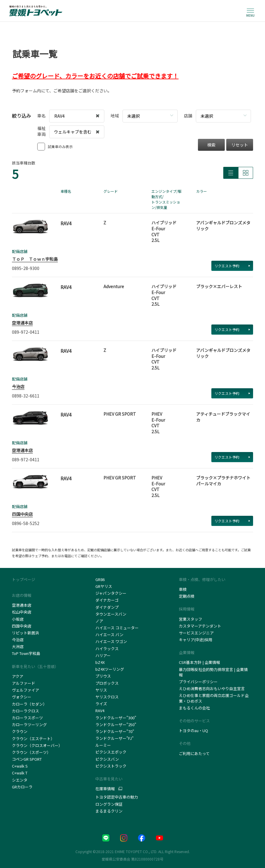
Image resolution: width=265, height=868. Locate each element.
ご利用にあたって (194, 753)
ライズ (101, 704)
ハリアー (103, 655)
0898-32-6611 (26, 396)
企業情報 (187, 652)
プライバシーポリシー (198, 682)
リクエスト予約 (232, 266)
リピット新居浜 (25, 633)
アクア (18, 676)
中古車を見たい (109, 779)
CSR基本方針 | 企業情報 (199, 662)
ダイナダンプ (107, 607)
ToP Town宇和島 (26, 653)
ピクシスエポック (111, 752)
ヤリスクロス (107, 697)
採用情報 (187, 609)
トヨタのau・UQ (193, 730)
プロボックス (107, 683)
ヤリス (101, 690)
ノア (99, 621)
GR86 (100, 579)
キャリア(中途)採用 (196, 640)
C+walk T (20, 773)
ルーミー (103, 745)
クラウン (20, 731)
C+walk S (20, 766)
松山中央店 (22, 612)
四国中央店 (22, 514)
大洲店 (18, 646)
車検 (183, 589)
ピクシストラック (111, 766)
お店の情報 (22, 595)
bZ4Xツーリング (110, 669)
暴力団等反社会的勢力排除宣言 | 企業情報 (213, 672)
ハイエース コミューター (117, 628)
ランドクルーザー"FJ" (116, 738)
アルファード (24, 683)
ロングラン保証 (109, 804)
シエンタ (20, 780)
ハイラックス (107, 649)
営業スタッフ (190, 619)
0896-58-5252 (26, 523)
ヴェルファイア (25, 690)
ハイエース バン (109, 635)
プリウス (103, 676)
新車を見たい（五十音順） (35, 666)
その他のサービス (194, 721)
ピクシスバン (107, 759)
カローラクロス (25, 711)
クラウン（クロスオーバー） (37, 745)
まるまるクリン (109, 811)
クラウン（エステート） (33, 739)
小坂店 (18, 619)
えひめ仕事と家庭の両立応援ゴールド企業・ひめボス (214, 698)
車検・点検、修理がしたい (202, 579)
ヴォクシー (22, 697)
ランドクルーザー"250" (116, 725)
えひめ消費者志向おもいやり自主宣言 (212, 688)
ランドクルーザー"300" (116, 718)
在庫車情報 (105, 789)
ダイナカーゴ (107, 600)
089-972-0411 (26, 332)
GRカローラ (22, 787)
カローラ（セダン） (29, 704)
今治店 (18, 386)
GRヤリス (104, 586)
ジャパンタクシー (111, 593)
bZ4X (100, 662)
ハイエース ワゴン (111, 641)
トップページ (24, 579)
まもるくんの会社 (194, 708)
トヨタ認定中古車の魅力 (117, 797)
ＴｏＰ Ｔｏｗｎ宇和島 (35, 259)
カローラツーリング (29, 725)
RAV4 (100, 711)
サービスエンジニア (196, 633)
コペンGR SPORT (27, 759)
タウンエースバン (111, 614)
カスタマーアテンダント (200, 626)
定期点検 (187, 596)
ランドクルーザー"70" (115, 731)
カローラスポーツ (27, 718)
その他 (185, 743)
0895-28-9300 (26, 268)
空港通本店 (22, 323)
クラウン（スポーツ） (31, 752)
